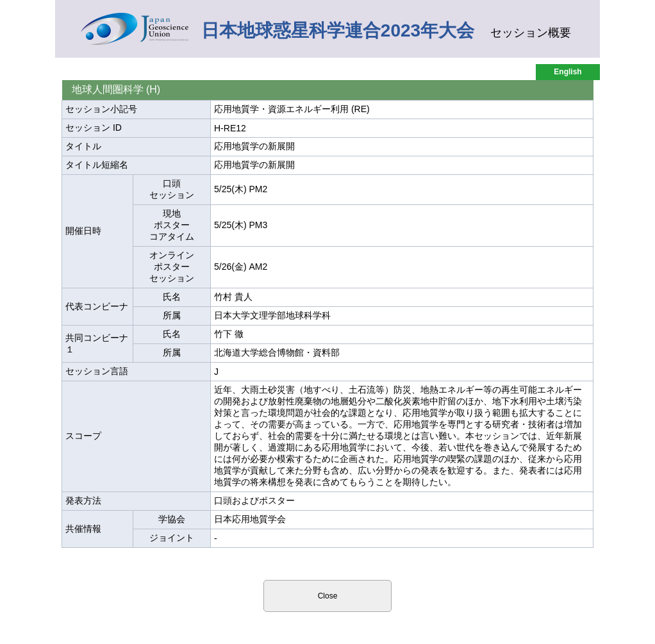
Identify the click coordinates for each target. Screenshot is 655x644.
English (568, 72)
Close (328, 596)
